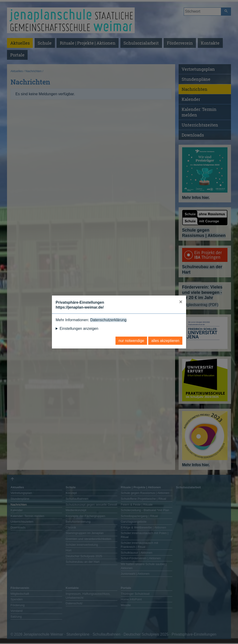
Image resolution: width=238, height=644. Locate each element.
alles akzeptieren (165, 341)
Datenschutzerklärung (108, 320)
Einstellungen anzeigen (79, 329)
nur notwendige (131, 341)
